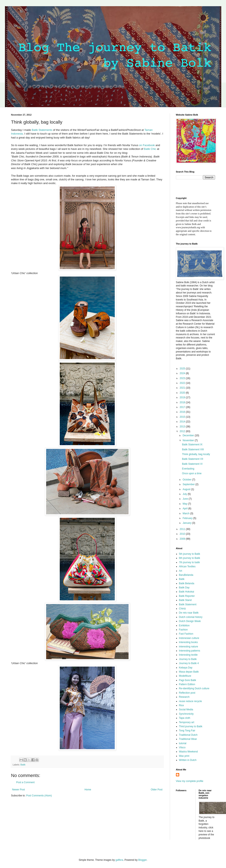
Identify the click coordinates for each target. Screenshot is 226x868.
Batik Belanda (187, 583)
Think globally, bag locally (196, 454)
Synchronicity (186, 714)
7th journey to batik (189, 562)
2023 (183, 378)
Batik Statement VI (192, 464)
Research (184, 697)
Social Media (186, 710)
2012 (183, 431)
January (187, 523)
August (187, 489)
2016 (183, 412)
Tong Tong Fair (187, 731)
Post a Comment (25, 782)
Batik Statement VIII (193, 449)
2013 (183, 427)
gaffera (119, 860)
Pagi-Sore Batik (188, 680)
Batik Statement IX (192, 445)
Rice (182, 705)
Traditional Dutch (188, 735)
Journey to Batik (188, 659)
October (187, 480)
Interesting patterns (190, 651)
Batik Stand (185, 600)
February (188, 518)
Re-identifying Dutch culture (194, 688)
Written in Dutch (188, 760)
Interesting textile (188, 655)
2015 (183, 417)
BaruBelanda (186, 575)
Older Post (157, 790)
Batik (23, 765)
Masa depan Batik (189, 672)
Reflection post (187, 693)
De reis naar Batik (189, 613)
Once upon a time (192, 473)
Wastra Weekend (188, 752)
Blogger (142, 860)
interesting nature (189, 647)
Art (181, 571)
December (189, 435)
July (185, 494)
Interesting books (188, 642)
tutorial (183, 743)
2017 (183, 407)
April (185, 509)
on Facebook (147, 145)
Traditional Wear (188, 739)
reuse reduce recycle (190, 701)
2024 (183, 373)
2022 (183, 383)
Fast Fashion (186, 634)
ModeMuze (185, 676)
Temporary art (187, 722)
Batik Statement (188, 604)
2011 (183, 529)
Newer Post (19, 790)
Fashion (183, 630)
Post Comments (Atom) (39, 796)
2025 (183, 369)
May (185, 504)
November (189, 440)
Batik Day (184, 588)
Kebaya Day (186, 668)
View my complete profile (190, 781)
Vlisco (182, 747)
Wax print (184, 756)
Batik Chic (150, 149)
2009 (183, 539)
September (189, 484)
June (186, 499)
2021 (183, 388)
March (186, 513)
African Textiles (187, 566)
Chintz (183, 609)
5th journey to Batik (190, 554)
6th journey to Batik (190, 558)
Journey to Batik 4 (189, 663)
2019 (183, 397)
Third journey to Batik (191, 726)
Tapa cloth (185, 718)
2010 (183, 534)
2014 (183, 422)
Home (88, 790)
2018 (183, 402)
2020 (183, 393)
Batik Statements (42, 130)
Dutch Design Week (190, 621)
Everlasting (188, 469)
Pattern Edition (187, 684)
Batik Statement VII (193, 459)
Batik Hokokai (187, 592)
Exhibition (184, 626)
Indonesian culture (189, 638)
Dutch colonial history (191, 617)
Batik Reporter (187, 596)
